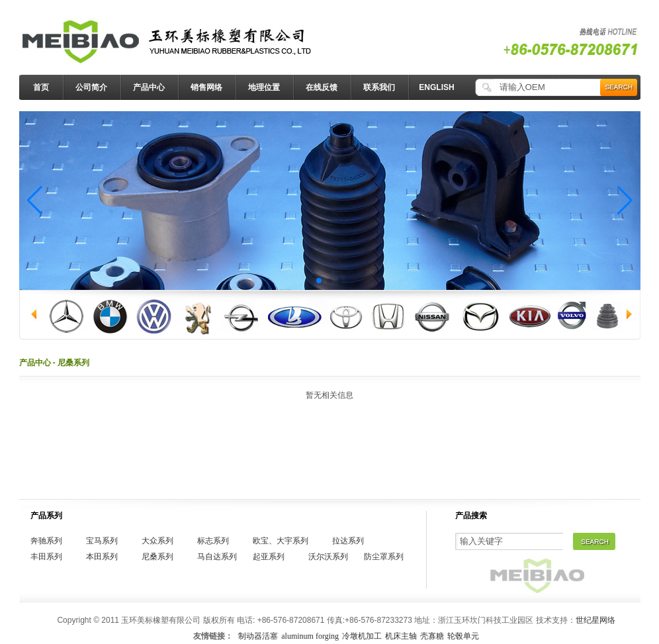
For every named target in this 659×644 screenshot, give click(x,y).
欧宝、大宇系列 (281, 541)
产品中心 (149, 87)
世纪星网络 (595, 620)
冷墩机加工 (362, 636)
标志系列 (213, 541)
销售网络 (206, 87)
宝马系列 (102, 541)
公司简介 (91, 87)
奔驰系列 (46, 541)
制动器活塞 (258, 636)
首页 (41, 87)
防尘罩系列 (384, 557)
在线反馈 (322, 87)
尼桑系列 (157, 557)
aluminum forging (310, 636)
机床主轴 (401, 636)
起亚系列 (269, 557)
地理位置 (264, 87)
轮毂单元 (463, 636)
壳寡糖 (432, 636)
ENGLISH (436, 87)
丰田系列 (46, 557)
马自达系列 (217, 557)
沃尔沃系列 (328, 557)
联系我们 (379, 87)
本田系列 (102, 557)
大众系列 (157, 541)
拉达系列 (348, 541)
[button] (35, 201)
